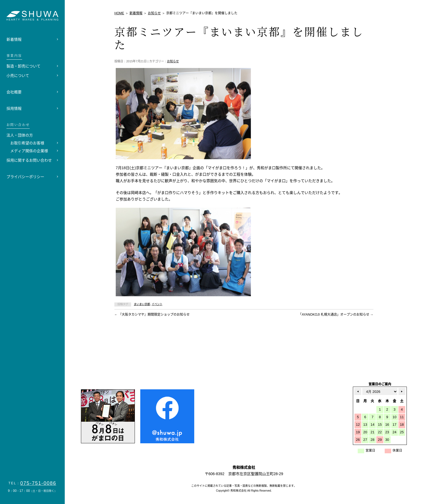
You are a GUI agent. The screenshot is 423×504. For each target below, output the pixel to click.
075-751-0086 (38, 483)
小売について (18, 76)
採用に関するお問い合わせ (29, 160)
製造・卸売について (23, 66)
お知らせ (173, 61)
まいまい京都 (142, 304)
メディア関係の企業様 (29, 151)
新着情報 (14, 39)
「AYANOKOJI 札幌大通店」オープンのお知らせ (336, 315)
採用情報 (14, 108)
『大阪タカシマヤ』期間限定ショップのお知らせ (152, 315)
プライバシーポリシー (25, 177)
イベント (157, 304)
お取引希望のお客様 (27, 143)
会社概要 (14, 92)
